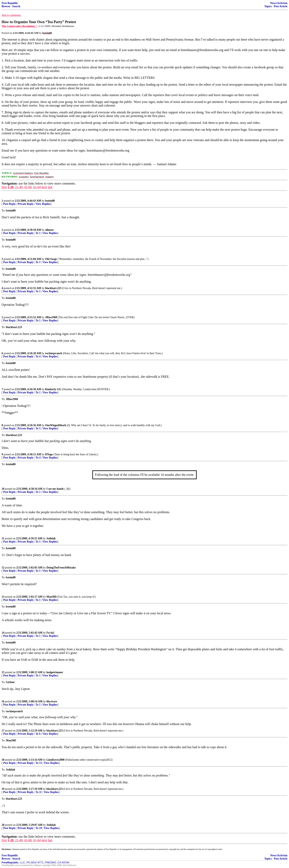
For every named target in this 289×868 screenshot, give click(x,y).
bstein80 (50, 201)
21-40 (19, 187)
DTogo (49, 454)
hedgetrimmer (55, 672)
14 (3, 633)
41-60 (28, 187)
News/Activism (279, 3)
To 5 (38, 428)
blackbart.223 (53, 288)
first (4, 187)
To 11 (39, 792)
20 (3, 825)
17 (3, 731)
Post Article (281, 6)
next (44, 187)
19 (3, 789)
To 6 (38, 734)
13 (3, 597)
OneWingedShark (56, 425)
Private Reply (26, 204)
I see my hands (55, 489)
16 (3, 701)
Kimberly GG (53, 389)
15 (3, 672)
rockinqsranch (54, 353)
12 (3, 568)
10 (3, 489)
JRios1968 (51, 317)
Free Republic (10, 3)
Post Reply (9, 204)
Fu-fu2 (50, 633)
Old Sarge (51, 259)
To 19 (39, 828)
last (50, 187)
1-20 (11, 187)
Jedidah (51, 538)
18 (3, 760)
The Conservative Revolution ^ (19, 26)
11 (3, 538)
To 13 (39, 763)
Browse (6, 6)
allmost (49, 230)
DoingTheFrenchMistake (61, 568)
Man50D (52, 597)
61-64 (37, 187)
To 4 (38, 357)
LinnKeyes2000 (56, 760)
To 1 (38, 233)
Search (16, 6)
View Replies (43, 204)
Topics (268, 6)
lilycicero (52, 701)
